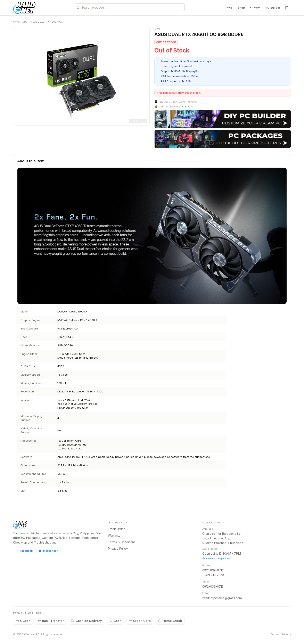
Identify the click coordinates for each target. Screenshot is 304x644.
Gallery (222, 8)
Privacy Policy (118, 549)
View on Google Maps (217, 559)
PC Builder (273, 8)
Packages (253, 8)
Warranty (114, 535)
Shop (237, 8)
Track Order (116, 529)
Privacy (286, 634)
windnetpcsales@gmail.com (222, 598)
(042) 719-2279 (213, 575)
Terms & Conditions (122, 542)
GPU (25, 22)
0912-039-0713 (213, 570)
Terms (274, 634)
